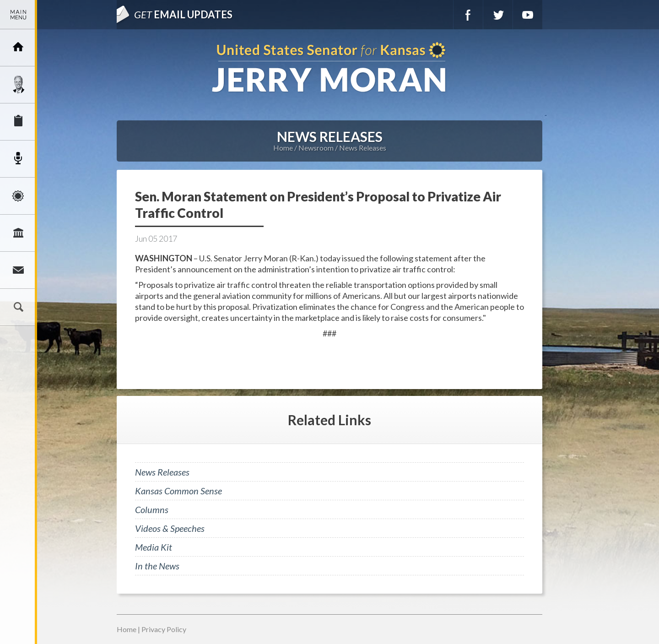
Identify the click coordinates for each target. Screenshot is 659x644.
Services (18, 122)
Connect (18, 270)
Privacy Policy (164, 629)
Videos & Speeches (170, 528)
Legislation (18, 233)
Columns (152, 509)
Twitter (498, 15)
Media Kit (154, 547)
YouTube (528, 15)
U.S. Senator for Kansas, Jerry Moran (329, 68)
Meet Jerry (18, 85)
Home (283, 148)
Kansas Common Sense (178, 491)
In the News (157, 566)
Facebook (468, 15)
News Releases (363, 148)
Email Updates (183, 14)
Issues (18, 196)
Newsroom (18, 159)
